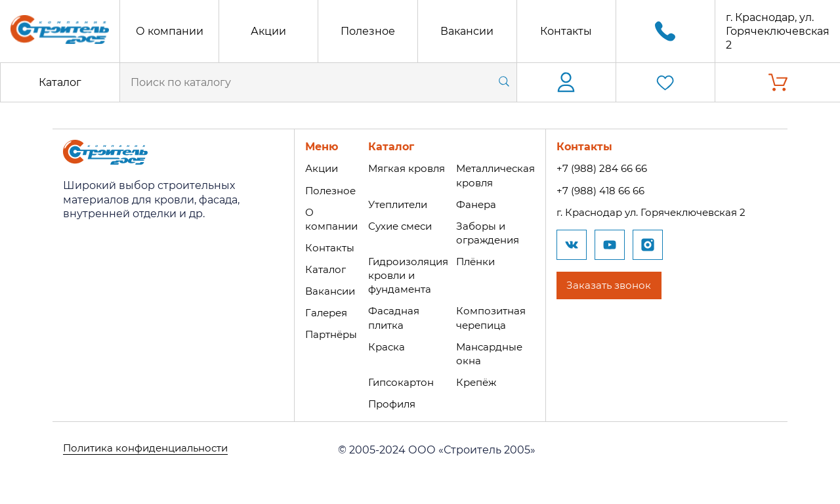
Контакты (566, 31)
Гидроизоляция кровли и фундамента (407, 275)
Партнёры (325, 334)
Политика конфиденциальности (151, 450)
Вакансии (467, 31)
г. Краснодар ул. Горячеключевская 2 (665, 212)
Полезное (368, 31)
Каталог (60, 82)
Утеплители (396, 204)
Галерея (319, 313)
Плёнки (478, 262)
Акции (268, 31)
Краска (383, 347)
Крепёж (479, 382)
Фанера (479, 204)
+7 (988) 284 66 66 (612, 168)
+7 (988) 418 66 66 (611, 191)
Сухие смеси (398, 226)
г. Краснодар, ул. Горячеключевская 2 (778, 31)
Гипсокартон (398, 382)
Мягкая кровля (405, 168)
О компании (170, 31)
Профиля (389, 404)
